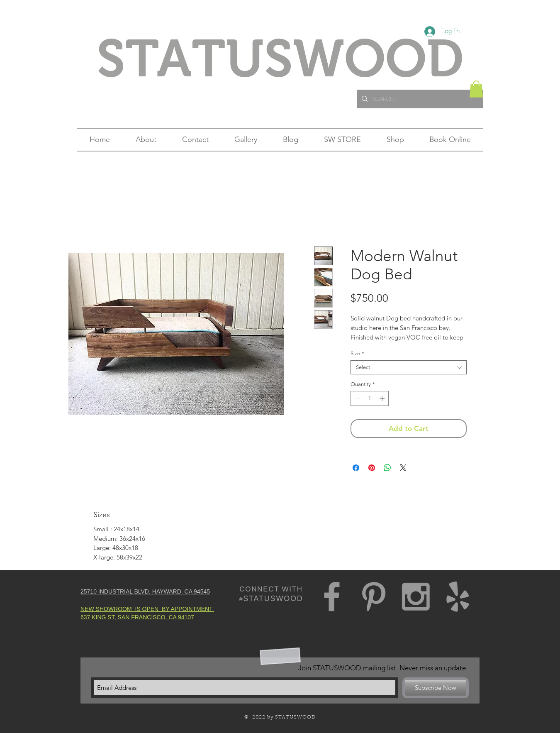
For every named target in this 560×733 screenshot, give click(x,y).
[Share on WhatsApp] (387, 468)
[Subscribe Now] (436, 688)
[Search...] (419, 99)
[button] (476, 89)
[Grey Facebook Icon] (332, 596)
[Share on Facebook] (356, 468)
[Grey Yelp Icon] (458, 596)
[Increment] (383, 398)
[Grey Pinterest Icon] (374, 596)
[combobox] (409, 367)
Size (357, 353)
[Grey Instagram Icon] (416, 596)
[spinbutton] (370, 398)
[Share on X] (403, 468)
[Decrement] (357, 398)
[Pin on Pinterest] (372, 468)
